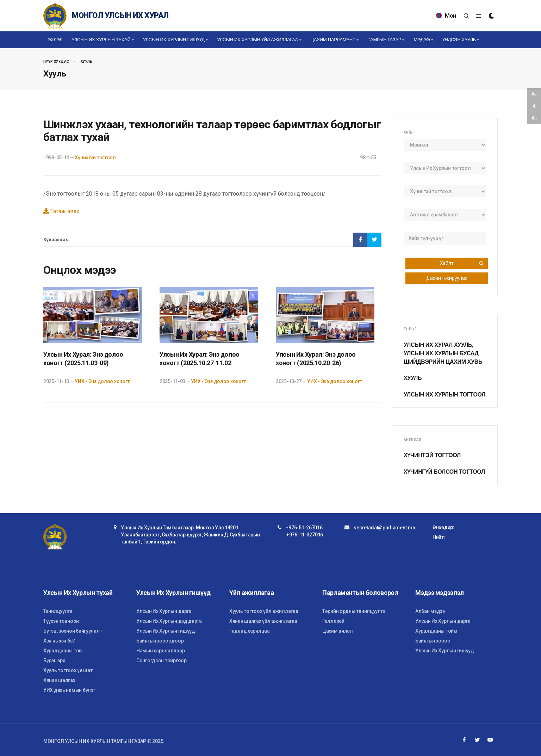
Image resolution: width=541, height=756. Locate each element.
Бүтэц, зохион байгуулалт (73, 631)
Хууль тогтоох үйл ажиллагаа (264, 611)
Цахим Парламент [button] (333, 40)
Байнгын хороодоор (160, 641)
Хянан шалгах (59, 680)
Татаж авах (61, 211)
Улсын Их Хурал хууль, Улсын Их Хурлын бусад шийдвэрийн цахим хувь (443, 353)
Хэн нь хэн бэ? (59, 641)
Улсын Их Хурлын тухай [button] (101, 40)
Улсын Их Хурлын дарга (164, 611)
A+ (534, 118)
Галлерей (333, 621)
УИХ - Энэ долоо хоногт (102, 381)
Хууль (87, 62)
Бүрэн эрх (54, 660)
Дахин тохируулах (447, 278)
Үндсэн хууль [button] (459, 40)
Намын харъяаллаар (160, 651)
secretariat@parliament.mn (384, 528)
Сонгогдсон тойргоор (161, 660)
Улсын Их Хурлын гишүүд (166, 631)
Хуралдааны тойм (436, 631)
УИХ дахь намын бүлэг (69, 690)
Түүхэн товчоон (61, 621)
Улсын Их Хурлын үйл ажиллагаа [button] (257, 40)
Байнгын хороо (433, 641)
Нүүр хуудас (56, 62)
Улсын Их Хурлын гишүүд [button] (174, 40)
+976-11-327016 (305, 535)
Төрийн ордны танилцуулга (354, 611)
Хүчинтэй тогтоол (95, 158)
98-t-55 (368, 158)
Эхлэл (55, 40)
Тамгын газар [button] (384, 40)
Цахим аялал (338, 631)
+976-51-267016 (304, 528)
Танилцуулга (58, 611)
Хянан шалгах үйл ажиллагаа (263, 621)
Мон (446, 16)
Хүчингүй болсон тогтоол (444, 472)
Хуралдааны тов (63, 651)
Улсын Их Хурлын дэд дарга (169, 621)
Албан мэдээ (430, 611)
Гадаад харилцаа (250, 631)
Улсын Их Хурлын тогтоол (444, 395)
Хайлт (462, 263)
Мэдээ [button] (422, 40)
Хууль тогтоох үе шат (68, 670)
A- (534, 94)
